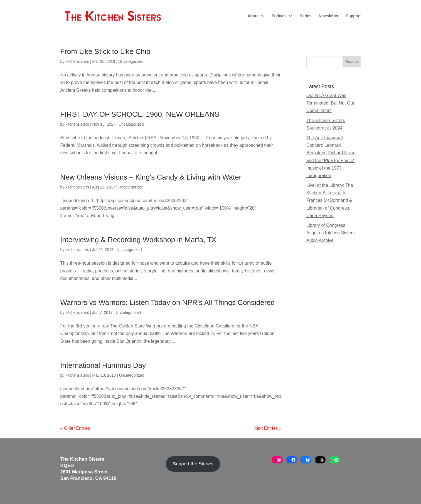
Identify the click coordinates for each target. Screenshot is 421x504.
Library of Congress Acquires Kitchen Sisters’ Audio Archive (331, 233)
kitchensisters (77, 61)
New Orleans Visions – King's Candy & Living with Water (151, 177)
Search (351, 62)
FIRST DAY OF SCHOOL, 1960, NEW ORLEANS (140, 114)
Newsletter (329, 16)
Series (306, 16)
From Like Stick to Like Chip (105, 51)
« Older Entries (75, 428)
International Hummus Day (103, 365)
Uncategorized (131, 61)
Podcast (279, 16)
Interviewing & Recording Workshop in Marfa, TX (138, 240)
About (253, 16)
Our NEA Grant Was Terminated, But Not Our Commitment (330, 103)
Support (353, 16)
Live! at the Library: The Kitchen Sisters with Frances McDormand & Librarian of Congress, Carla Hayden (330, 200)
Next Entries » (267, 428)
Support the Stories (193, 464)
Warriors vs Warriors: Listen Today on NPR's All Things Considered (168, 302)
